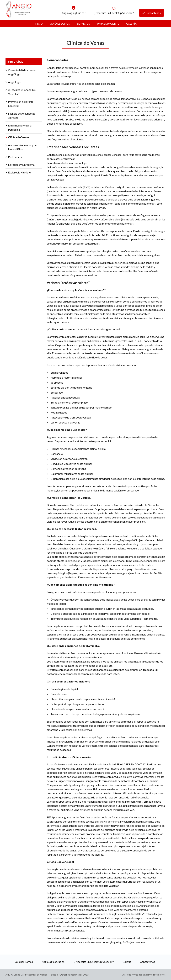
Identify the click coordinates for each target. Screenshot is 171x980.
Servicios (84, 24)
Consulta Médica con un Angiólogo (22, 72)
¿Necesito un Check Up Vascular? (114, 13)
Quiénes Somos (60, 24)
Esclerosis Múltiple (19, 172)
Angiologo (14, 82)
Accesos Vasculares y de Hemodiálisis (22, 147)
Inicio (39, 24)
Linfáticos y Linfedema (21, 165)
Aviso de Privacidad (132, 975)
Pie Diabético (16, 157)
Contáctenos (153, 13)
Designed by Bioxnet (155, 975)
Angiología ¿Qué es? (74, 13)
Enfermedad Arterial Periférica (20, 127)
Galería (131, 24)
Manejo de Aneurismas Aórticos (22, 116)
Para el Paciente (108, 24)
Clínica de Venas (19, 137)
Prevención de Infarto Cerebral (21, 104)
